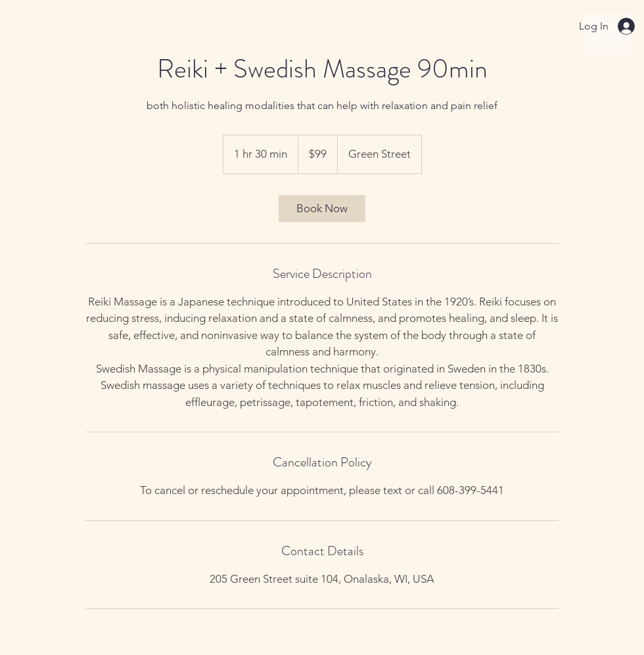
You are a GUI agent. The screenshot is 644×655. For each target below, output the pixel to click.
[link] (322, 209)
